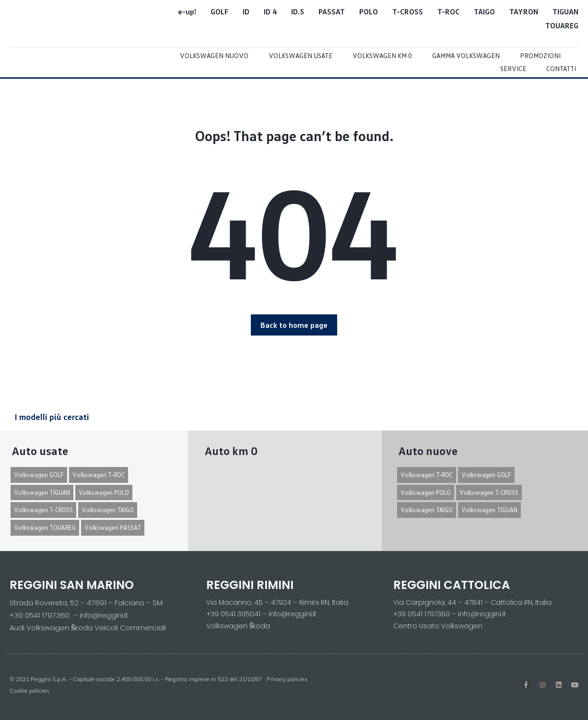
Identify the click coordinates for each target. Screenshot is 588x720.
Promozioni (540, 55)
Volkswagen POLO (104, 492)
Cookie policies (29, 690)
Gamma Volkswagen (466, 55)
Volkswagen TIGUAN (42, 492)
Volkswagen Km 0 (382, 55)
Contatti (561, 68)
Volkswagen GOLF (39, 475)
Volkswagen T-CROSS (43, 510)
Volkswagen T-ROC (99, 475)
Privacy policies (287, 679)
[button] (294, 325)
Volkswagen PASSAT (113, 528)
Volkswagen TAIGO (108, 510)
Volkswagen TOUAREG (45, 528)
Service (513, 68)
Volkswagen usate (300, 55)
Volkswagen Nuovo (214, 55)
